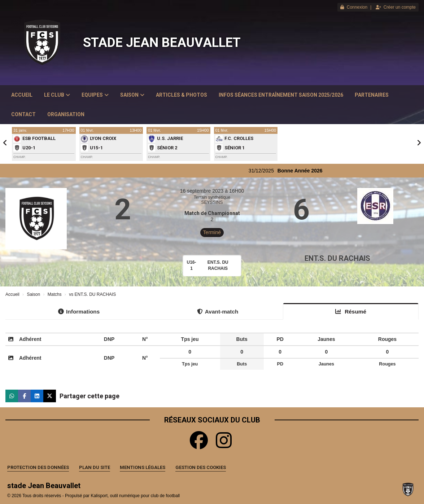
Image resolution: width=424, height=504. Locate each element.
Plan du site (95, 467)
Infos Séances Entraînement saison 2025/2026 (281, 95)
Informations (79, 312)
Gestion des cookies (201, 467)
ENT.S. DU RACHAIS (337, 258)
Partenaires (372, 95)
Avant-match (218, 312)
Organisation (66, 114)
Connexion (354, 7)
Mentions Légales (143, 467)
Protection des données (38, 467)
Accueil (22, 95)
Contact (23, 114)
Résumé (351, 312)
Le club (57, 95)
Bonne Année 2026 (305, 171)
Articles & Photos (182, 95)
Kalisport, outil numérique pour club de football (135, 496)
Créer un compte (396, 7)
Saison (132, 95)
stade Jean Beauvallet (162, 43)
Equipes (95, 95)
